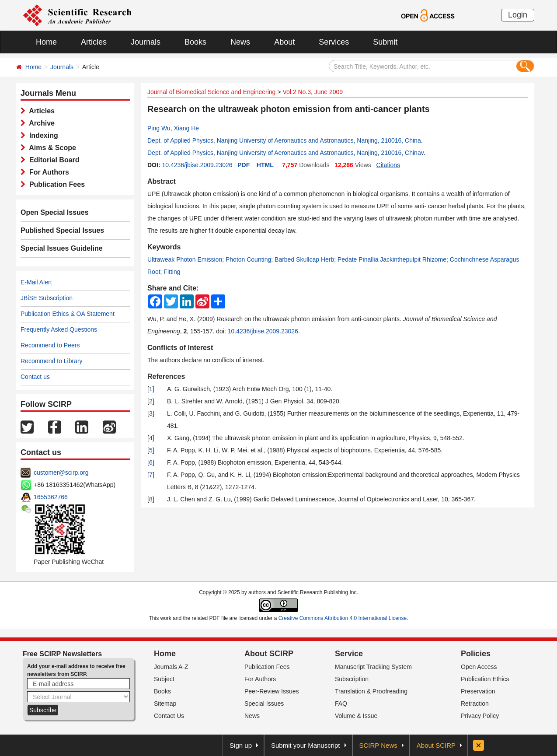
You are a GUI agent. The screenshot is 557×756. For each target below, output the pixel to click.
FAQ (341, 703)
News (240, 42)
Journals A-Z (171, 667)
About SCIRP (269, 654)
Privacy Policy (480, 716)
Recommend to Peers (50, 345)
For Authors (47, 172)
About (284, 42)
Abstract (162, 181)
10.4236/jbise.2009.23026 (197, 165)
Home (46, 42)
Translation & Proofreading (371, 691)
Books (195, 42)
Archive (40, 123)
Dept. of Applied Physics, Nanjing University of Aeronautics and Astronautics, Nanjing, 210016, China (284, 140)
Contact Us (169, 716)
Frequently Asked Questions (59, 329)
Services (334, 42)
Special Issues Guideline (62, 248)
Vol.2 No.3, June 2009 (313, 92)
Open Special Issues (55, 212)
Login (518, 15)
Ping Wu (159, 128)
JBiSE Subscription (47, 298)
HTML (265, 165)
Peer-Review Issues (272, 691)
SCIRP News (378, 745)
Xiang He (186, 128)
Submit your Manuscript (306, 745)
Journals (146, 42)
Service (349, 654)
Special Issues (264, 703)
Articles (94, 42)
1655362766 (51, 497)
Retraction (475, 703)
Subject (164, 679)
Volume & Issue (356, 716)
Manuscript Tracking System (373, 667)
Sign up (241, 745)
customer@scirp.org (61, 472)
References (166, 376)
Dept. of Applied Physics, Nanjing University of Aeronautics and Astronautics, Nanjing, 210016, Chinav (285, 153)
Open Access (479, 667)
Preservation (478, 691)
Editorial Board (52, 160)
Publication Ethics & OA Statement (68, 314)
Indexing (42, 135)
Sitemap (165, 703)
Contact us (35, 377)
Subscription (352, 679)
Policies (476, 654)
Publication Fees (55, 184)
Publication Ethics (485, 679)
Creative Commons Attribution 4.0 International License (343, 618)
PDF (244, 165)
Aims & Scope (51, 148)
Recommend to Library (52, 361)
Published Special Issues (62, 230)
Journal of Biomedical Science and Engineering (211, 92)
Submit (385, 42)
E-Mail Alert (36, 282)
